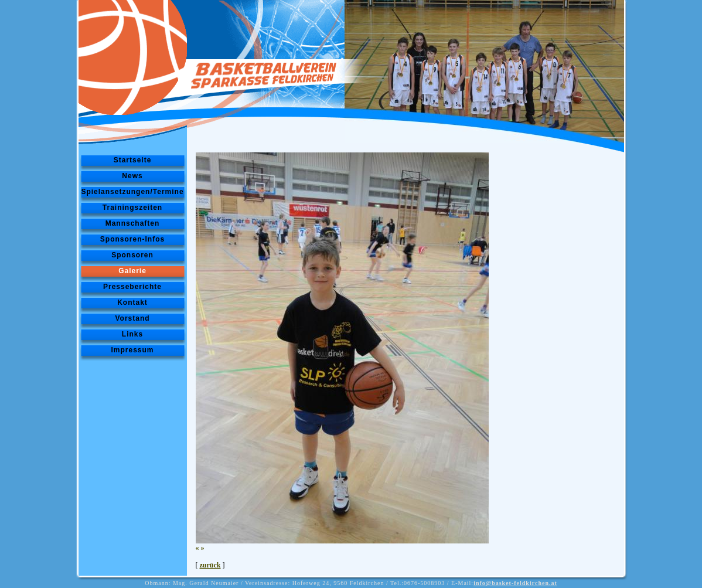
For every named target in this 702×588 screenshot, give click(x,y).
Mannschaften (133, 223)
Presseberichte (132, 287)
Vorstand (132, 318)
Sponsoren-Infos (132, 239)
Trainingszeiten (132, 208)
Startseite (133, 160)
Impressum (132, 350)
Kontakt (132, 303)
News (132, 176)
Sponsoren (132, 255)
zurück (210, 565)
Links (132, 334)
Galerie (132, 271)
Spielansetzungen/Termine (132, 192)
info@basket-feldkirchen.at (515, 583)
